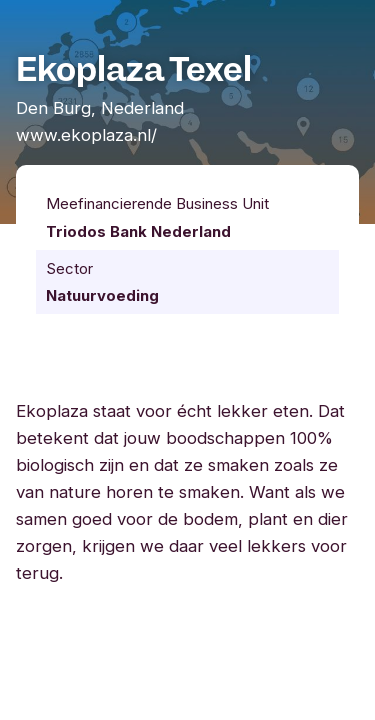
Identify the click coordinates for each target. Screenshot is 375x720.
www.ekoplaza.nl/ (86, 135)
